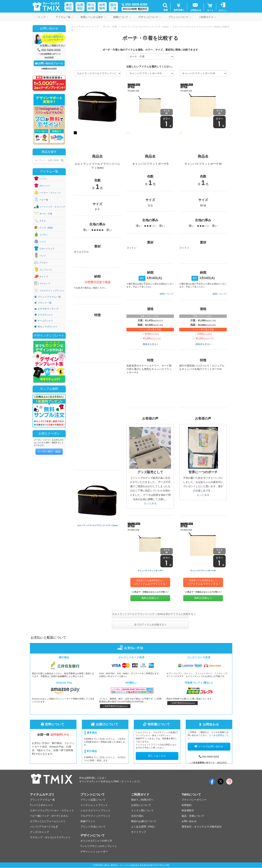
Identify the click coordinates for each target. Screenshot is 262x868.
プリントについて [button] (180, 17)
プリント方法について (93, 827)
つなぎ (54, 827)
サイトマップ (139, 832)
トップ (43, 17)
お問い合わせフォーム (49, 63)
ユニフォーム (46, 270)
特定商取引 (188, 810)
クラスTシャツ (44, 315)
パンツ (43, 256)
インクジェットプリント (94, 805)
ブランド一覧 (43, 303)
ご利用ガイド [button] (207, 17)
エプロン (44, 235)
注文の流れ (137, 816)
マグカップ (45, 284)
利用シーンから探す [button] (93, 17)
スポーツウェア (47, 249)
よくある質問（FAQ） (144, 827)
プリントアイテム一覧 (48, 297)
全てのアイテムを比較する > (150, 625)
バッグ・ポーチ (50, 816)
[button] (165, 7)
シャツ (43, 242)
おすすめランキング (46, 309)
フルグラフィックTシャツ (52, 291)
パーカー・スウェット (50, 193)
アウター (44, 263)
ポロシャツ (45, 186)
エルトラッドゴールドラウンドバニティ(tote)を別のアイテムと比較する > (150, 614)
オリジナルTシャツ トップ (85, 27)
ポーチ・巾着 (110, 27)
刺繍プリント (88, 821)
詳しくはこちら (157, 756)
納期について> (167, 294)
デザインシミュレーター (94, 852)
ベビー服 (44, 200)
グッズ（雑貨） (47, 228)
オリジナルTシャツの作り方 (96, 841)
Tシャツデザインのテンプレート (99, 846)
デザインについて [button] (150, 17)
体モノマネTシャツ (46, 327)
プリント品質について (93, 800)
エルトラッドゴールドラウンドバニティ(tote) (145, 27)
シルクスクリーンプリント (95, 810)
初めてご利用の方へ (142, 800)
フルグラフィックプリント (95, 816)
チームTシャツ (44, 321)
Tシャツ (43, 179)
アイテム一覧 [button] (64, 17)
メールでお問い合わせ (209, 746)
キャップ (44, 277)
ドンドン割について (142, 810)
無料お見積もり (150, 598)
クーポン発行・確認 (49, 451)
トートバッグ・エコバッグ (52, 207)
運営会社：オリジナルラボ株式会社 (202, 827)
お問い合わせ (189, 821)
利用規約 (187, 805)
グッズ (34, 832)
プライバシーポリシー (194, 800)
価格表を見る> (150, 344)
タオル (43, 221)
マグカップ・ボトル (41, 837)
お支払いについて (141, 805)
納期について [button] (122, 17)
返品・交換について (193, 816)
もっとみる (150, 503)
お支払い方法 (131, 648)
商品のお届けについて (144, 821)
